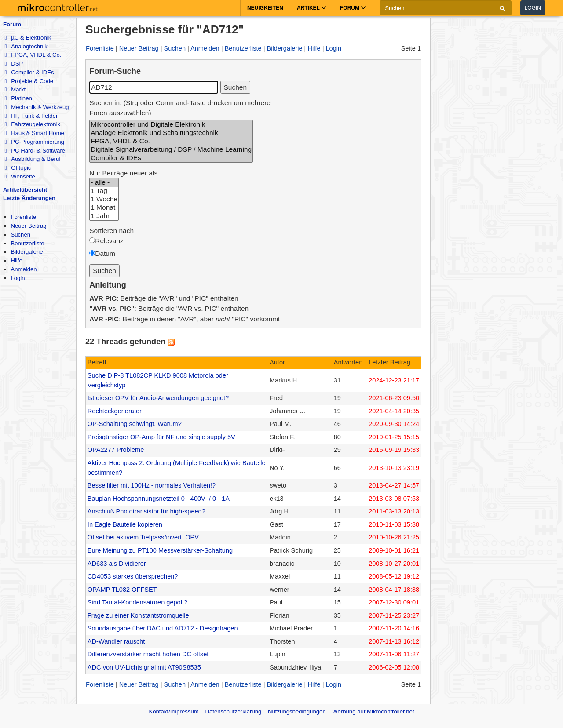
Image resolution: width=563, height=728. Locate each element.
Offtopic (18, 168)
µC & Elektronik (28, 38)
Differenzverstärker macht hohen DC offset (148, 654)
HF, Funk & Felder (31, 116)
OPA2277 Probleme (116, 450)
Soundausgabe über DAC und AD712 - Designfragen (163, 628)
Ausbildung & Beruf (32, 159)
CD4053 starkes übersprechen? (133, 576)
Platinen (18, 98)
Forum (12, 24)
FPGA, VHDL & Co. (33, 55)
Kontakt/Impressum (174, 712)
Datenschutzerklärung (233, 712)
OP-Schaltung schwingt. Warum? (135, 424)
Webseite (20, 177)
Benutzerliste (27, 243)
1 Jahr (104, 216)
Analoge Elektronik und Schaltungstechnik (171, 133)
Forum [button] (353, 8)
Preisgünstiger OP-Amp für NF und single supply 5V (161, 437)
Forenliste (23, 217)
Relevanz (109, 241)
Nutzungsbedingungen (297, 712)
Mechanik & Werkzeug (37, 107)
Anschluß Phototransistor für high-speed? (146, 511)
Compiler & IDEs (29, 72)
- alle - (104, 183)
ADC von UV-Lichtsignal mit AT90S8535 (144, 667)
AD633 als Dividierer (117, 564)
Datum (105, 253)
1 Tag (104, 191)
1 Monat (104, 208)
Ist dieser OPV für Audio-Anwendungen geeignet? (158, 398)
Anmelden (24, 269)
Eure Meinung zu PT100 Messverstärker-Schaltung (160, 550)
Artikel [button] (312, 8)
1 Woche (104, 199)
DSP (14, 64)
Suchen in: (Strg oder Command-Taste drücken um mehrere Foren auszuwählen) (180, 108)
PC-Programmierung (34, 142)
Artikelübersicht (25, 190)
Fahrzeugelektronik (32, 124)
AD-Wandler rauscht (116, 641)
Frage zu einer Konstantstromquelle (138, 615)
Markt (15, 89)
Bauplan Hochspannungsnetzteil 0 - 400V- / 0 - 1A (159, 499)
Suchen (20, 235)
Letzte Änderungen (29, 198)
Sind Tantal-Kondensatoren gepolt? (137, 602)
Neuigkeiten (265, 8)
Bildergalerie (27, 252)
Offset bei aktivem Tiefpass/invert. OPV (143, 537)
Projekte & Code (29, 81)
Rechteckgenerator (115, 411)
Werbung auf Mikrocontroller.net (373, 712)
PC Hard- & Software (35, 151)
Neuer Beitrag (28, 226)
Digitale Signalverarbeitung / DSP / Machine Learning (171, 150)
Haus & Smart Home (34, 133)
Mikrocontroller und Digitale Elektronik (171, 125)
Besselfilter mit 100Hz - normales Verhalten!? (152, 485)
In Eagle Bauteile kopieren (125, 524)
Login (533, 8)
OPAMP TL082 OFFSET (122, 590)
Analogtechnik (26, 46)
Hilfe (16, 260)
